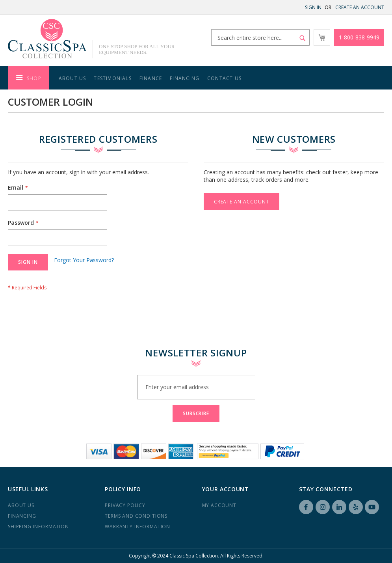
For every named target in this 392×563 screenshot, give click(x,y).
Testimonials (112, 78)
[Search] (303, 38)
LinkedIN (339, 507)
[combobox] (260, 37)
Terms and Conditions (136, 516)
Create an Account (360, 7)
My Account (219, 505)
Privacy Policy (125, 505)
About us (21, 505)
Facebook (306, 507)
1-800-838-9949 (359, 37)
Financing (185, 78)
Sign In (313, 7)
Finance (151, 78)
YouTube (372, 507)
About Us (72, 78)
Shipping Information (38, 527)
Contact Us (224, 78)
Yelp (356, 507)
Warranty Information (137, 527)
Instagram (323, 507)
